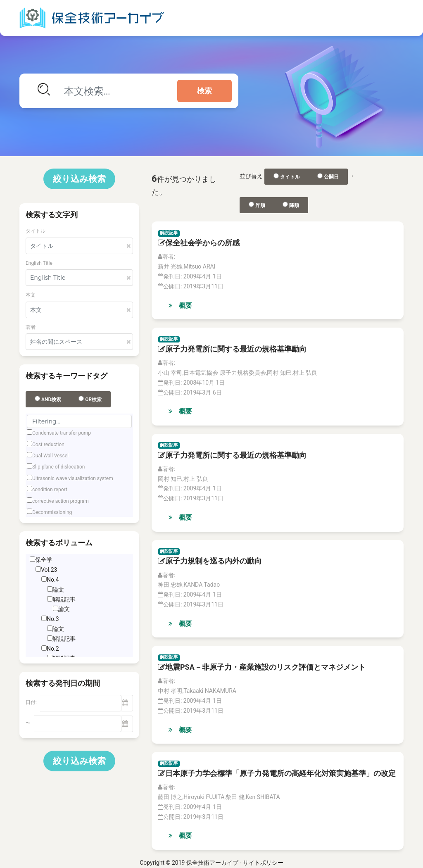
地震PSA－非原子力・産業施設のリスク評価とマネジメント (262, 667)
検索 (204, 91)
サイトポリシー (263, 863)
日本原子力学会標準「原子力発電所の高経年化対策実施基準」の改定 (277, 773)
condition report (50, 490)
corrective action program (61, 501)
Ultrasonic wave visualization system (73, 478)
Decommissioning (52, 512)
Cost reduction (48, 445)
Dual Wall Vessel (50, 456)
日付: (31, 702)
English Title (39, 263)
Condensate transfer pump (62, 433)
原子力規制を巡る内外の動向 (210, 561)
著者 (31, 327)
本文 (31, 295)
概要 (180, 306)
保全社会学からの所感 (199, 243)
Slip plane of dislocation (58, 467)
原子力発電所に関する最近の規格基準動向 (232, 349)
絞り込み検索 (79, 179)
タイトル (36, 231)
